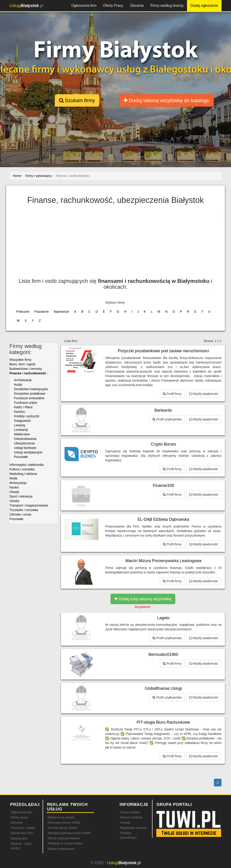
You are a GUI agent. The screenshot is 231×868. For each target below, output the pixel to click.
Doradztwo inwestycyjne (31, 389)
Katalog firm (19, 838)
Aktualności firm (22, 833)
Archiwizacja (23, 380)
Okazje (14, 492)
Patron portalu (130, 812)
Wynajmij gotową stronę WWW (69, 833)
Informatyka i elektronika (27, 465)
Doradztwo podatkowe (30, 394)
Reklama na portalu (61, 817)
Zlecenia (137, 6)
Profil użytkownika (167, 419)
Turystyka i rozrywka (24, 510)
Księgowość (22, 421)
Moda (13, 478)
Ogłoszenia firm (84, 6)
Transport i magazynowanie (29, 505)
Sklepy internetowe (61, 849)
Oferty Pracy (113, 6)
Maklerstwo (22, 434)
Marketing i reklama (23, 474)
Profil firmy (172, 394)
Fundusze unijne (26, 403)
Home (17, 176)
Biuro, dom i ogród (22, 364)
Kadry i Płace (23, 407)
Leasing (20, 425)
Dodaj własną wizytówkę (167, 100)
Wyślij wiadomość (204, 394)
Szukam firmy (77, 100)
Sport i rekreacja (21, 496)
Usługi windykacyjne (28, 452)
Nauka (14, 487)
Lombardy (21, 430)
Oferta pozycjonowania (64, 838)
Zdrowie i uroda (20, 514)
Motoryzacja (18, 483)
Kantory (19, 412)
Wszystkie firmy (20, 360)
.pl (26, 6)
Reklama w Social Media (65, 843)
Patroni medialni (131, 817)
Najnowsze (61, 312)
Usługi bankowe (25, 448)
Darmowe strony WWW (64, 823)
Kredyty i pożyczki (27, 416)
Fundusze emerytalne (29, 398)
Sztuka (14, 501)
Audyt (18, 385)
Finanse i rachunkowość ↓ (29, 373)
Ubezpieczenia (24, 443)
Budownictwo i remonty (26, 369)
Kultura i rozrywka (22, 469)
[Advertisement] (120, 244)
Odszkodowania (25, 439)
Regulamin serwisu (133, 828)
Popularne (42, 312)
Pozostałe (21, 457)
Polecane (23, 312)
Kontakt (125, 823)
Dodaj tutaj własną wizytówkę (143, 599)
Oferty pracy (19, 817)
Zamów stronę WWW (62, 828)
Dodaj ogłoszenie (204, 6)
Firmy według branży (167, 6)
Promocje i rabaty (23, 828)
